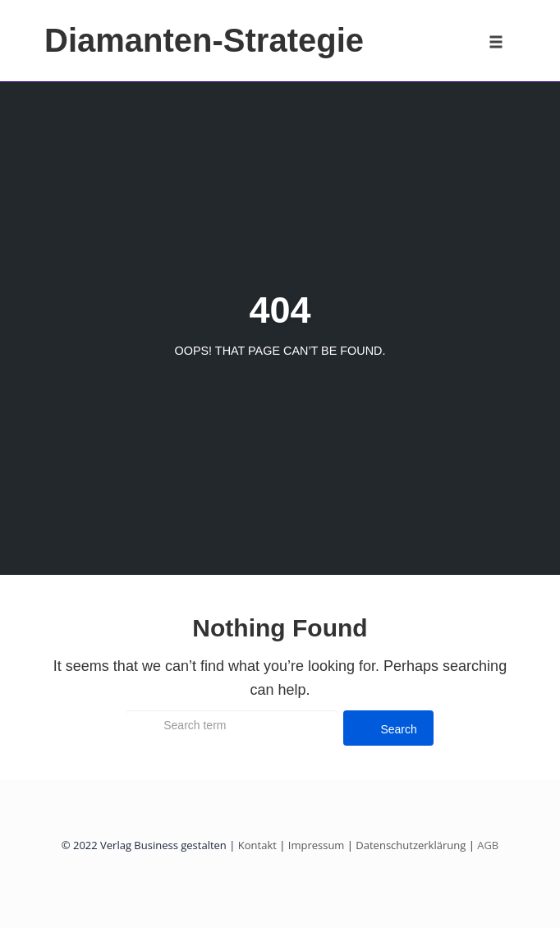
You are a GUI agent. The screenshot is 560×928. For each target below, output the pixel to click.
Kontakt (257, 845)
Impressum (317, 845)
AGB (487, 845)
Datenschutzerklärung (411, 845)
